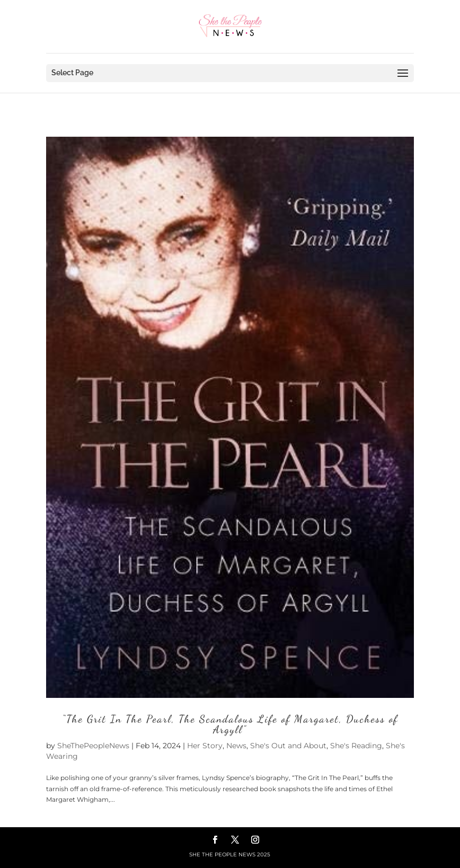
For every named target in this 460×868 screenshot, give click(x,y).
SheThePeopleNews (93, 746)
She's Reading (356, 746)
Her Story (205, 746)
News (236, 746)
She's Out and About (288, 746)
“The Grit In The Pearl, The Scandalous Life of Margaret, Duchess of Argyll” (230, 724)
